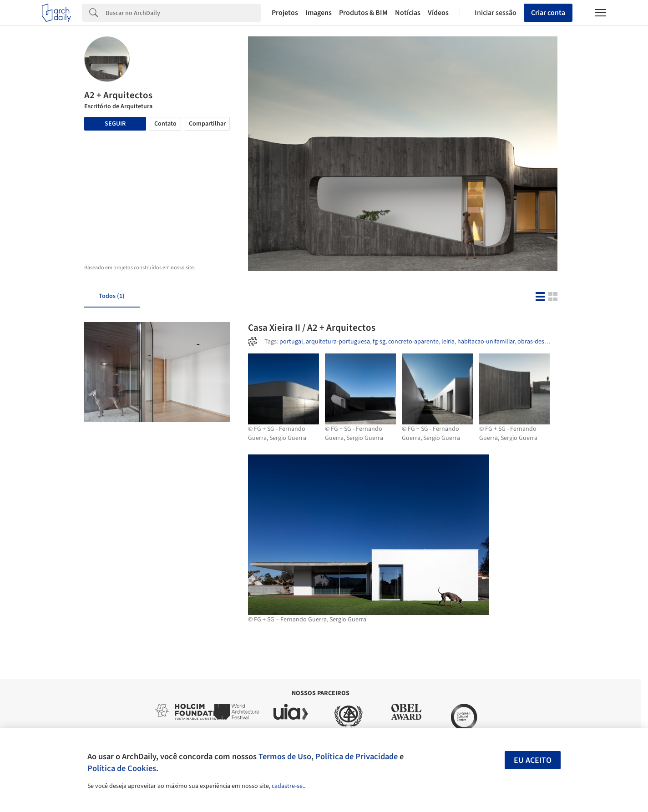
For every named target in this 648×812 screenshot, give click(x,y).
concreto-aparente (413, 342)
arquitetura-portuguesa (338, 342)
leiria (448, 342)
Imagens (319, 13)
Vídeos (438, 13)
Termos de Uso (285, 757)
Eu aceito (533, 760)
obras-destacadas (541, 342)
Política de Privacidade (357, 757)
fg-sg (379, 342)
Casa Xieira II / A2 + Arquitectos (312, 328)
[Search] (183, 13)
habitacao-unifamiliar (486, 342)
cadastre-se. (288, 786)
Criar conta (548, 13)
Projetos (285, 13)
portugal (291, 342)
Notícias (408, 13)
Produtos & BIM (363, 13)
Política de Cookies (122, 768)
